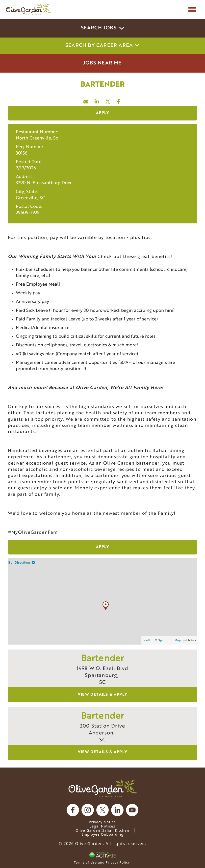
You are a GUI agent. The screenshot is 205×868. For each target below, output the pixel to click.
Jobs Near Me (102, 63)
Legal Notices (102, 826)
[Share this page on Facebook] (119, 100)
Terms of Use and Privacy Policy (102, 862)
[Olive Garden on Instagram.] (88, 810)
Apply (103, 113)
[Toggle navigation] (192, 9)
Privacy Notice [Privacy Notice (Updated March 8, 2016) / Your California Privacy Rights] (102, 822)
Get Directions (22, 563)
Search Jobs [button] (103, 28)
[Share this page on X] (108, 100)
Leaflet (148, 640)
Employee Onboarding (102, 834)
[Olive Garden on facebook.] (73, 810)
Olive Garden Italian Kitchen (102, 830)
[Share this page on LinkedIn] (97, 100)
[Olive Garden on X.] (102, 810)
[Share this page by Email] (86, 100)
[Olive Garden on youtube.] (132, 810)
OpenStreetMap (169, 640)
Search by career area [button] (102, 46)
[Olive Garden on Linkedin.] (117, 810)
